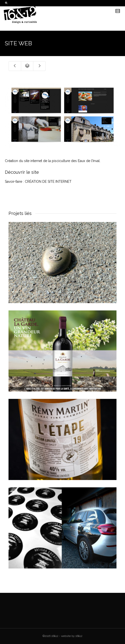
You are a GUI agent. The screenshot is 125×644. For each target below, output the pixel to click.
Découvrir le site (22, 172)
